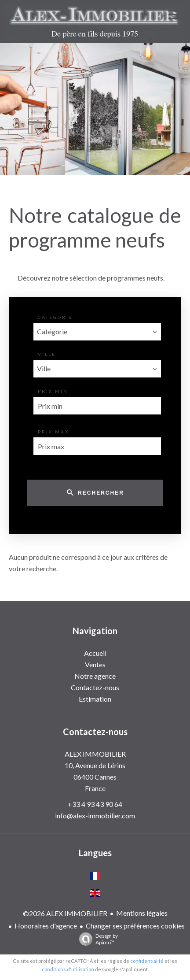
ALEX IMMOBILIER (95, 754)
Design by (96, 939)
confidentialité (147, 961)
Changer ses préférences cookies (135, 926)
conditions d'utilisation (68, 969)
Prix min (53, 391)
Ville (47, 354)
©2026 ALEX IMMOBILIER (65, 913)
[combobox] (97, 332)
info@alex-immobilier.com (95, 815)
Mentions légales (142, 913)
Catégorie (55, 317)
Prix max (53, 432)
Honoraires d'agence (46, 926)
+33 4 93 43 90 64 (95, 804)
